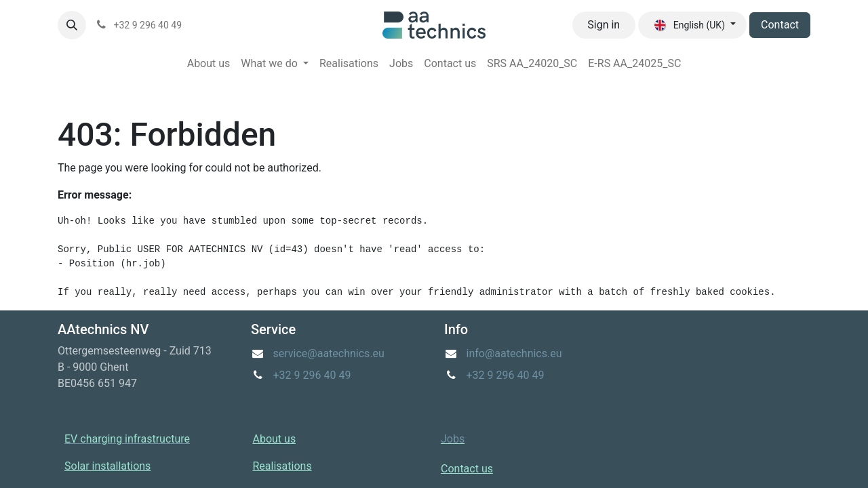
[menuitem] (209, 64)
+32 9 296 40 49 (312, 375)
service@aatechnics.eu (329, 353)
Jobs (453, 439)
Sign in (604, 25)
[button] (72, 25)
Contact (780, 25)
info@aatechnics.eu (514, 353)
